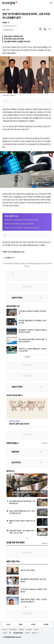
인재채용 (21, 629)
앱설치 (21, 624)
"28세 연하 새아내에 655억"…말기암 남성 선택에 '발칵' (19, 224)
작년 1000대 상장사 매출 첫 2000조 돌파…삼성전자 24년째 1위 (33, 340)
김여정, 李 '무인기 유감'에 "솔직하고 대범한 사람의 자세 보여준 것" (22, 228)
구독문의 (36, 629)
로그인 (8, 624)
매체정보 (34, 633)
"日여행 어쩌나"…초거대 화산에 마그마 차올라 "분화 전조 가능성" (21, 220)
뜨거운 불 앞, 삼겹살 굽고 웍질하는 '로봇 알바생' (32, 312)
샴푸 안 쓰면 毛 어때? (28, 570)
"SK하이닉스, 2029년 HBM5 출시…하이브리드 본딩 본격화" (33, 350)
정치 (4, 10)
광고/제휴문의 (13, 629)
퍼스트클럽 (29, 629)
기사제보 (5, 633)
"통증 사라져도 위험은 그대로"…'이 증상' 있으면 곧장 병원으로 (34, 601)
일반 (8, 10)
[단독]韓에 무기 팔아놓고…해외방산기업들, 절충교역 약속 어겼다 (33, 331)
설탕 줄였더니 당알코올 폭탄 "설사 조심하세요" (33, 580)
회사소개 (5, 629)
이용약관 (27, 633)
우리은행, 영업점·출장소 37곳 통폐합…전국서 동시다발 (32, 322)
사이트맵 (46, 624)
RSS (10, 633)
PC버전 (33, 624)
